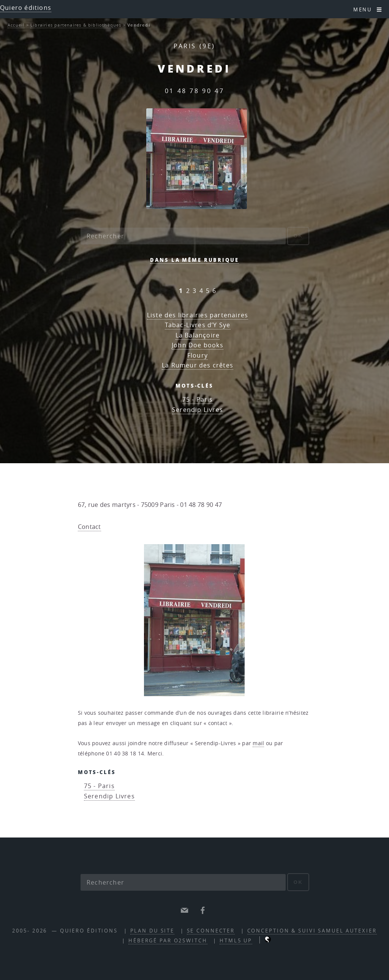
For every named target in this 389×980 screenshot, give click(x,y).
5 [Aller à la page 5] (208, 291)
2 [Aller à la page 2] (188, 291)
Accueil (16, 25)
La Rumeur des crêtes (198, 365)
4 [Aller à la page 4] (201, 291)
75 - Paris (198, 399)
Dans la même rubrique (194, 260)
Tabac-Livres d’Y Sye (198, 325)
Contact (89, 527)
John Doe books (198, 345)
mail (258, 743)
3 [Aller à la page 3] (194, 291)
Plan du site (153, 931)
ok (298, 236)
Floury (198, 355)
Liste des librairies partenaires (198, 315)
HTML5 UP (236, 941)
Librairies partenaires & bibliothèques (76, 25)
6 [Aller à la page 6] (214, 291)
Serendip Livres (198, 410)
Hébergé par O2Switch (168, 941)
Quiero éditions (26, 8)
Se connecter (211, 931)
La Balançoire (198, 335)
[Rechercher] (183, 236)
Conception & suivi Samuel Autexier (312, 931)
